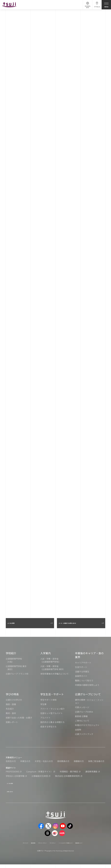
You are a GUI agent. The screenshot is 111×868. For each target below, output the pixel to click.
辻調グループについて (88, 698)
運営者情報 (29, 843)
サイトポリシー (63, 843)
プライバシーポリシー (45, 843)
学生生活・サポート (52, 698)
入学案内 (46, 657)
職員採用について (53, 846)
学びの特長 (12, 698)
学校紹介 (11, 657)
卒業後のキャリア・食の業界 (89, 659)
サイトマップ (17, 843)
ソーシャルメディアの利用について (86, 843)
